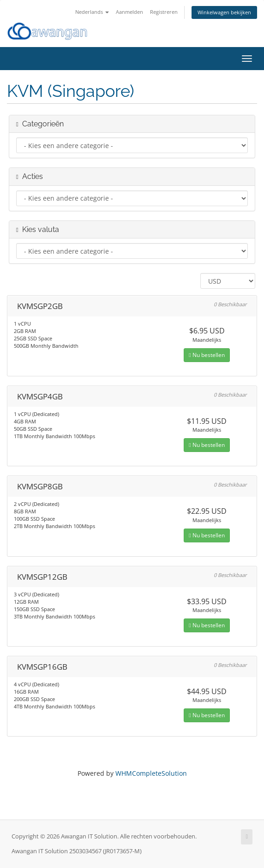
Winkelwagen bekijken (224, 12)
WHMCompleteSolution (151, 773)
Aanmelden (129, 12)
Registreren (164, 12)
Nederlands (92, 12)
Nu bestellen (207, 355)
